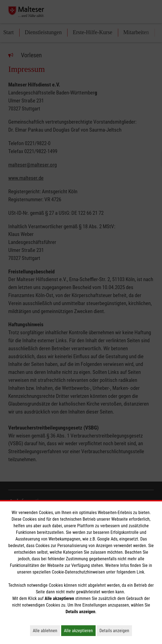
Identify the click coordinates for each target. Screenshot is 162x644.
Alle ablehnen (46, 631)
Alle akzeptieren (80, 631)
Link (140, 572)
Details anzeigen (116, 631)
